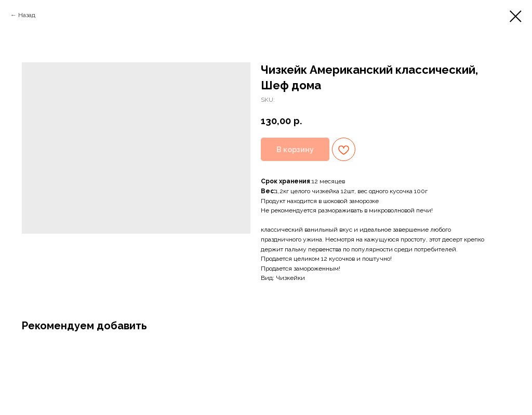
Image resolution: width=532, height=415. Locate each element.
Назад (27, 15)
